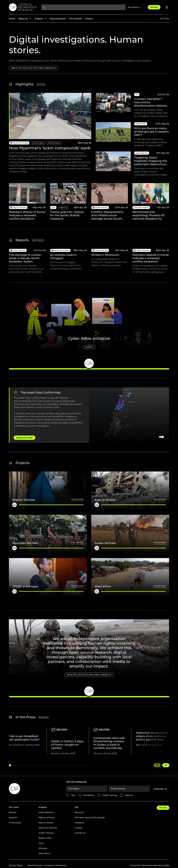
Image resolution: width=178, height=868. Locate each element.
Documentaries (58, 19)
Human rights (38, 143)
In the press (15, 823)
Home (12, 19)
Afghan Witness (47, 817)
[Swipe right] (166, 765)
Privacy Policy (16, 865)
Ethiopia (43, 848)
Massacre (63, 207)
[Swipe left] (157, 765)
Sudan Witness (46, 833)
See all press (44, 717)
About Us (79, 812)
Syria (41, 843)
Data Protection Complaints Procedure (47, 865)
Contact (89, 19)
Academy (79, 823)
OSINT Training (110, 795)
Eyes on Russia (46, 823)
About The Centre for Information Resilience (33, 68)
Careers (79, 828)
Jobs (73, 795)
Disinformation (54, 143)
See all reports (38, 240)
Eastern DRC (45, 838)
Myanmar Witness (48, 828)
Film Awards (75, 19)
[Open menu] (167, 7)
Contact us (80, 833)
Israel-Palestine (46, 812)
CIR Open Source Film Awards (90, 817)
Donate (154, 7)
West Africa (44, 853)
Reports (129, 795)
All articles (41, 84)
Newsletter (89, 795)
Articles (13, 812)
